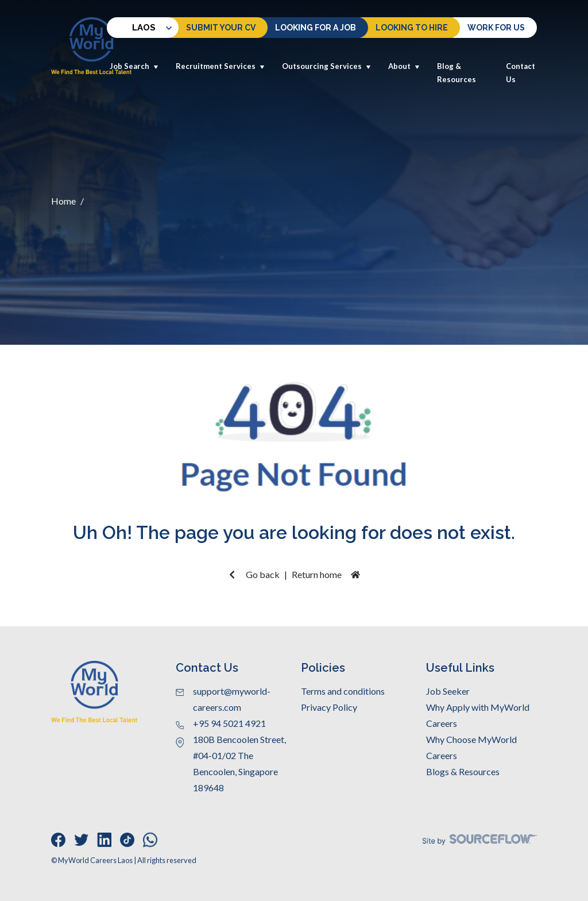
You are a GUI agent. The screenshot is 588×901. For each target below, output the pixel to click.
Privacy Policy (329, 707)
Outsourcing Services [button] (326, 66)
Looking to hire (412, 28)
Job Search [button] (134, 66)
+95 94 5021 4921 (229, 723)
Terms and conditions (343, 691)
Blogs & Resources (463, 771)
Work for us (496, 28)
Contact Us (521, 73)
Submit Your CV (221, 28)
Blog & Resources (457, 73)
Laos (132, 28)
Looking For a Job (316, 28)
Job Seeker (448, 691)
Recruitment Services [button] (220, 66)
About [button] (404, 66)
